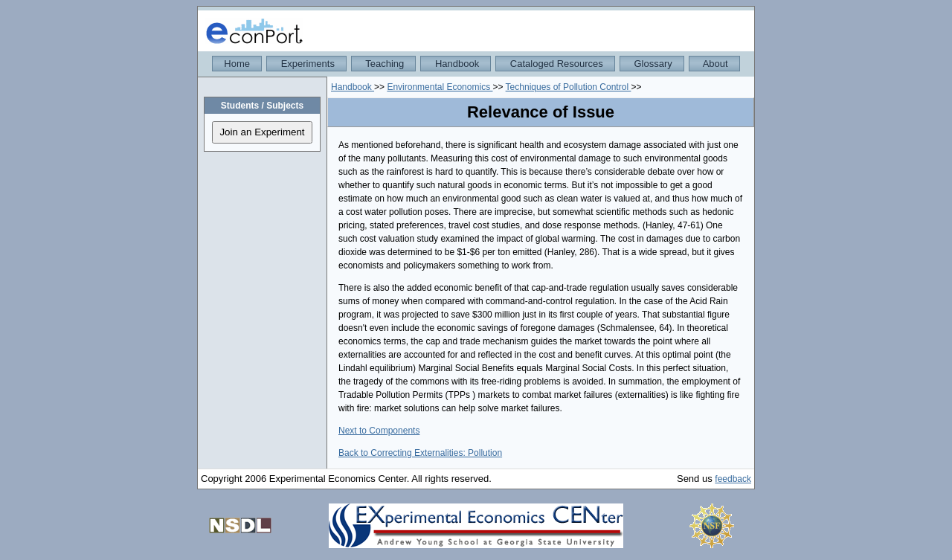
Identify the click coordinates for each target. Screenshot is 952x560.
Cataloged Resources (555, 64)
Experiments (306, 64)
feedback (733, 479)
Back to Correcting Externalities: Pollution (420, 453)
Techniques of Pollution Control (569, 87)
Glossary (652, 64)
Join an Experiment (262, 132)
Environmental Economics (440, 87)
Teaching (383, 64)
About (714, 64)
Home (237, 64)
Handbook (456, 64)
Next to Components (379, 431)
